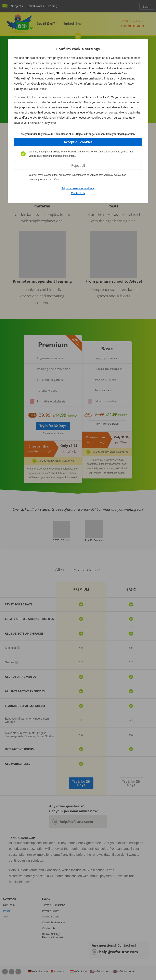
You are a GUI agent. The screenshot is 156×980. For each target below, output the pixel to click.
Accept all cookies (78, 142)
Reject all (78, 165)
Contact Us (78, 193)
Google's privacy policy (57, 84)
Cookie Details (38, 89)
